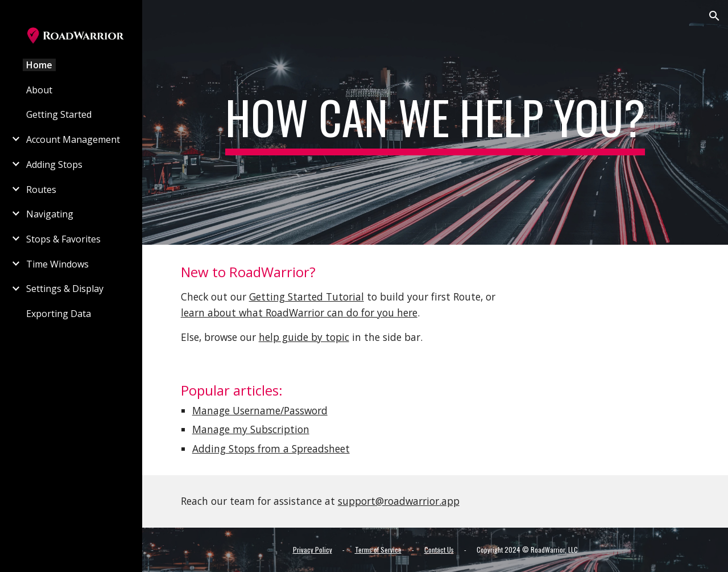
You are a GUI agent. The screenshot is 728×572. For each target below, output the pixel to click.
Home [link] (39, 65)
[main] (435, 122)
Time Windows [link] (57, 264)
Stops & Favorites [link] (63, 239)
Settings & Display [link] (65, 289)
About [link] (39, 90)
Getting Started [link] (59, 114)
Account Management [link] (73, 139)
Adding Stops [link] (54, 164)
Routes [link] (41, 190)
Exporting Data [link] (59, 314)
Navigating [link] (50, 214)
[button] (714, 16)
